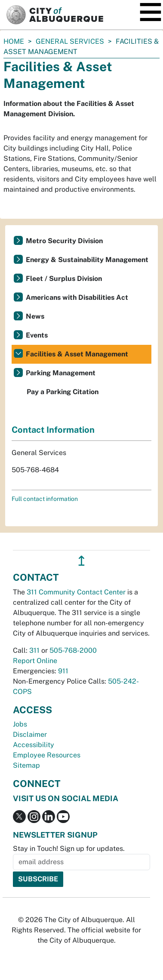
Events (37, 335)
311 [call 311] (34, 650)
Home (14, 41)
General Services (70, 41)
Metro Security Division (64, 241)
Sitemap (26, 765)
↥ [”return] (81, 561)
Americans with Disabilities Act (77, 297)
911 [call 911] (63, 671)
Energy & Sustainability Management (87, 260)
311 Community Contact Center (76, 592)
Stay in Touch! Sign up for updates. (69, 849)
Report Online (35, 661)
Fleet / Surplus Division (64, 279)
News (35, 316)
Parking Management (61, 373)
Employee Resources (47, 755)
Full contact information (45, 499)
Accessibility (34, 745)
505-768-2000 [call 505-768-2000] (73, 650)
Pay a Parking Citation (63, 392)
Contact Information (53, 430)
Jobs (20, 724)
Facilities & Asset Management (77, 354)
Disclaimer (30, 734)
